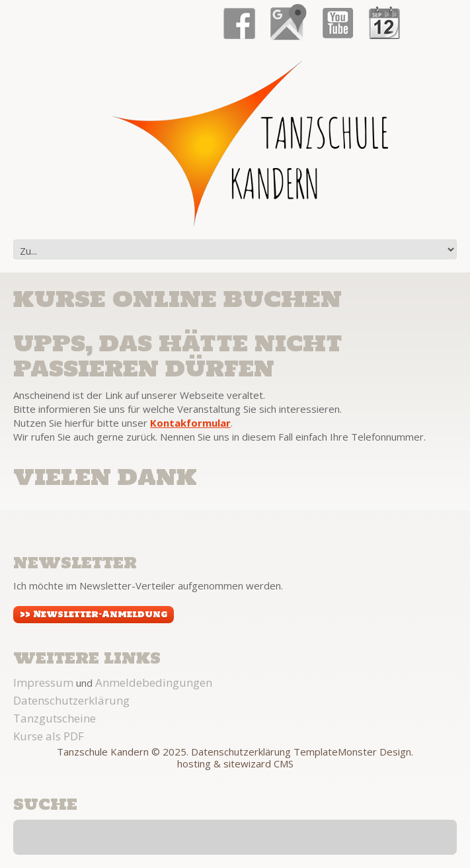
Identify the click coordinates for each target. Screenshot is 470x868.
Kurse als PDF (49, 736)
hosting (194, 763)
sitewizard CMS (258, 763)
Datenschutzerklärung (71, 700)
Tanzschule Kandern (103, 752)
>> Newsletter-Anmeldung (94, 614)
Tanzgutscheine (55, 718)
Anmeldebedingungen (154, 682)
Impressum (43, 682)
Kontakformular (190, 423)
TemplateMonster (335, 752)
